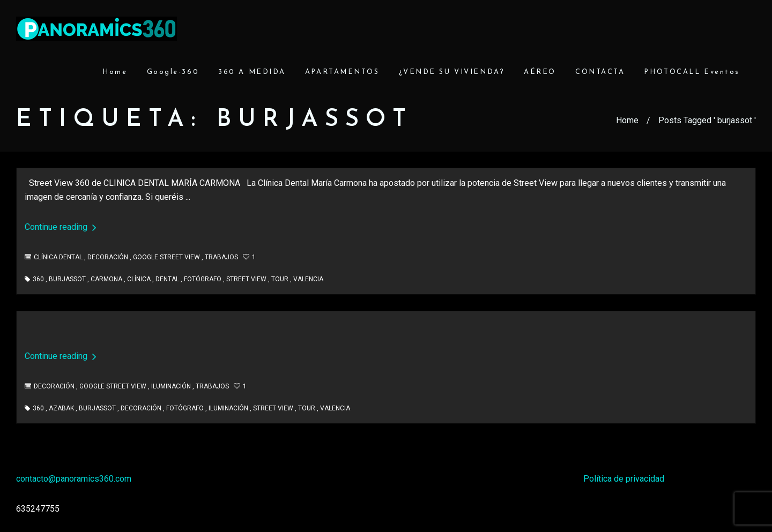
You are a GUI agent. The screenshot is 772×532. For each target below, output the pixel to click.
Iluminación (171, 386)
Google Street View (166, 257)
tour (280, 279)
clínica (139, 279)
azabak (61, 408)
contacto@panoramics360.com (74, 479)
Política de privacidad (624, 479)
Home (627, 120)
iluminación (228, 408)
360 (38, 279)
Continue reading (61, 227)
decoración (141, 408)
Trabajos (221, 257)
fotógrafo (203, 279)
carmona (106, 279)
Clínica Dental (58, 257)
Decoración (108, 257)
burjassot (67, 279)
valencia (308, 279)
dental (167, 279)
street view (246, 279)
